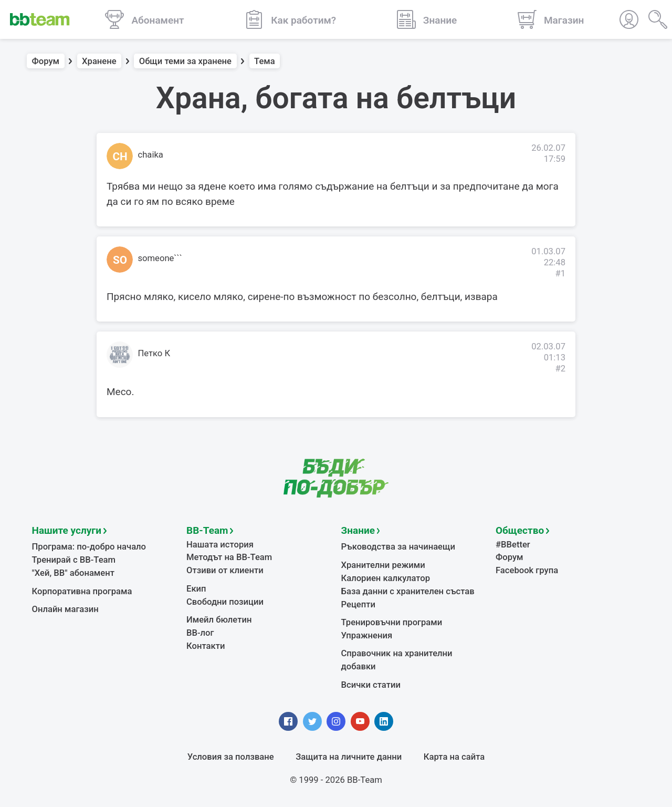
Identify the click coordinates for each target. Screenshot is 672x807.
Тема (265, 61)
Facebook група (527, 570)
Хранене (99, 61)
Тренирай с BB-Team (74, 560)
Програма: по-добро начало (89, 547)
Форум (46, 61)
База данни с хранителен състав (408, 591)
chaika (151, 155)
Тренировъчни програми (392, 622)
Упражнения (367, 635)
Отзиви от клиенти (225, 570)
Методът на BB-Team (229, 557)
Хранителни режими (383, 565)
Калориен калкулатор (386, 578)
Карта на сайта (454, 757)
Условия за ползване (231, 757)
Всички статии (371, 685)
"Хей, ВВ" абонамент (73, 573)
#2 (560, 369)
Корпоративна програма (82, 591)
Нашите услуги (67, 530)
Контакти (206, 646)
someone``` (160, 258)
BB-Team (207, 530)
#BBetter (513, 545)
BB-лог (200, 633)
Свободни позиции (225, 602)
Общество (520, 530)
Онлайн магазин (65, 609)
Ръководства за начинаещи (398, 547)
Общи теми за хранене (185, 61)
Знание (358, 530)
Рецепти (359, 604)
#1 (560, 273)
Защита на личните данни (349, 757)
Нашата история (220, 545)
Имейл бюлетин (219, 620)
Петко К (154, 353)
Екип (196, 589)
